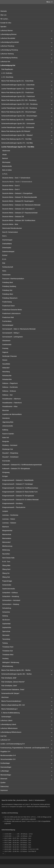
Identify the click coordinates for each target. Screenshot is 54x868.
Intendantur (6, 418)
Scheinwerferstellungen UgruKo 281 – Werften (17, 674)
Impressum (4, 790)
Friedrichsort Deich (8, 306)
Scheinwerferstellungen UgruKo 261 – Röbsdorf (17, 135)
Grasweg (5, 348)
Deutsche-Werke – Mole (10, 224)
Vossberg (5, 659)
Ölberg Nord (6, 569)
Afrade (4, 155)
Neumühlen (6, 554)
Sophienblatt (6, 624)
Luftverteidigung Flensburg (9, 50)
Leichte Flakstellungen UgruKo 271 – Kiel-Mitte (18, 147)
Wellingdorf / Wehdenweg (11, 662)
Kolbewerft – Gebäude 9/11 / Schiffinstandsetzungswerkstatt (22, 465)
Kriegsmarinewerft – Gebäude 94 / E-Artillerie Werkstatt (20, 500)
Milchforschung (7, 546)
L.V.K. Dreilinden (7, 73)
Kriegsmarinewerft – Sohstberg (12, 503)
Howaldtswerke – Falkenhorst (12, 403)
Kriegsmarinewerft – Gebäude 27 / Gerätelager (18, 484)
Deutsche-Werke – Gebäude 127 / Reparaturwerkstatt (20, 213)
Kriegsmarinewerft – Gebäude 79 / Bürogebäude (18, 496)
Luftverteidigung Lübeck (8, 724)
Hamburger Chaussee (10, 356)
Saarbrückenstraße (9, 589)
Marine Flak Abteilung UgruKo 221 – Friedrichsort (17, 93)
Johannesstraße (8, 426)
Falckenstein (6, 275)
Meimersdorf (6, 542)
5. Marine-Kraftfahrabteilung (10, 713)
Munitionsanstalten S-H (8, 755)
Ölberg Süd (6, 577)
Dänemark (4, 779)
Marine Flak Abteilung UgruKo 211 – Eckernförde (17, 81)
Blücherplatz (6, 162)
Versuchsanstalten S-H (8, 759)
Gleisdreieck (6, 341)
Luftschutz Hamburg (7, 54)
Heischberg (6, 372)
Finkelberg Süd (7, 290)
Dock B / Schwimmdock (10, 232)
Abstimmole (6, 151)
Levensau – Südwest (9, 523)
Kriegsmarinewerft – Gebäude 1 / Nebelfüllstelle (18, 480)
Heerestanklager (6, 767)
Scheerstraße (7, 585)
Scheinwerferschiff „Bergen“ (10, 693)
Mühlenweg (6, 550)
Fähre (4, 271)
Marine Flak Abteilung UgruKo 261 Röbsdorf (16, 131)
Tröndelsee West (8, 655)
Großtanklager (5, 763)
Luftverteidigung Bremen (8, 34)
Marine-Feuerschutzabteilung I (11, 701)
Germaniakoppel (8, 325)
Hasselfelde (6, 364)
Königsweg (6, 472)
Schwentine (6, 612)
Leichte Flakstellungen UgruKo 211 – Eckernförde (18, 89)
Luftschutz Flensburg (7, 46)
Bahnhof (5, 158)
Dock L (5, 236)
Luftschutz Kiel (5, 62)
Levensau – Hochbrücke (10, 515)
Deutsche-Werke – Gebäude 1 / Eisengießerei (17, 193)
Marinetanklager (6, 775)
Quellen (3, 783)
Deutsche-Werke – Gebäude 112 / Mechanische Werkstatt (21, 205)
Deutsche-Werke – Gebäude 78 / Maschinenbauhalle (20, 197)
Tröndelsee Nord (8, 647)
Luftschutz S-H (5, 740)
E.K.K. (4, 259)
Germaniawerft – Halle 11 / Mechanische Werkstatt (19, 329)
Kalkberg (5, 430)
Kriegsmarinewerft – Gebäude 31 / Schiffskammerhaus (20, 488)
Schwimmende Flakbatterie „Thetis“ (13, 690)
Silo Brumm (6, 620)
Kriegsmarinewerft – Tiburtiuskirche (14, 507)
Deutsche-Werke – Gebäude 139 (13, 217)
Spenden (3, 27)
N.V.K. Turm (6, 562)
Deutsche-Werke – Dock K (11, 189)
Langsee (5, 511)
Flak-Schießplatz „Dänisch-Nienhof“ (13, 682)
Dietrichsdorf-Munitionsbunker (12, 228)
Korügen (5, 476)
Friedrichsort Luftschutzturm (11, 313)
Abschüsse (5, 697)
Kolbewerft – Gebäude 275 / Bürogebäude (16, 469)
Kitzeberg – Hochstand (10, 445)
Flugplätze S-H (5, 752)
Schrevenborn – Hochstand (11, 600)
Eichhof (5, 255)
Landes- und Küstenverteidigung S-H (13, 744)
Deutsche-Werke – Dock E (11, 186)
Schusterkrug (7, 608)
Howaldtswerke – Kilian (10, 407)
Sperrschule (6, 631)
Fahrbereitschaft (8, 267)
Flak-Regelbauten (7, 69)
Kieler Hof (6, 438)
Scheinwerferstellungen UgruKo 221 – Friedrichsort (18, 96)
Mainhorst (6, 527)
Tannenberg (6, 639)
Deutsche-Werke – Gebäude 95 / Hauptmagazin (18, 201)
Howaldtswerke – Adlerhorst (11, 399)
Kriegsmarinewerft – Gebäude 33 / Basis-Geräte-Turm (20, 492)
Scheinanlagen (6, 717)
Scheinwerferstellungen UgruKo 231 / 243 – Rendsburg (19, 104)
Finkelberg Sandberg (9, 286)
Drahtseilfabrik (7, 244)
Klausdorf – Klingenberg (10, 453)
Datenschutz (5, 786)
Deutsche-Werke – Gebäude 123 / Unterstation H (18, 209)
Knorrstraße (6, 461)
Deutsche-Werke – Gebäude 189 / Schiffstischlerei (19, 220)
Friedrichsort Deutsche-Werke (12, 310)
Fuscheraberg (7, 321)
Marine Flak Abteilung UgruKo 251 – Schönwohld (17, 120)
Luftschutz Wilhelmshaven (9, 728)
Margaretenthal (7, 531)
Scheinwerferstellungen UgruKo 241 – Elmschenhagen (19, 116)
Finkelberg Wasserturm (10, 298)
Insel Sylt (3, 736)
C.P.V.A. (5, 174)
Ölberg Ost (6, 573)
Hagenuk (5, 352)
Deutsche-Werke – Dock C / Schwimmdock (17, 182)
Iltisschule (6, 410)
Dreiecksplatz (7, 248)
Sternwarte (6, 635)
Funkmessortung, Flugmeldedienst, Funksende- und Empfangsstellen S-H (25, 748)
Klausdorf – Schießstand (10, 457)
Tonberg (5, 643)
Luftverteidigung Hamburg (9, 58)
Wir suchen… (5, 19)
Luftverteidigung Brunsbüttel (10, 42)
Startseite (4, 11)
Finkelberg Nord (8, 282)
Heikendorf (6, 368)
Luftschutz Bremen (7, 31)
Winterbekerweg (8, 666)
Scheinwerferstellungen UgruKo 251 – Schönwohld (18, 124)
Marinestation (7, 538)
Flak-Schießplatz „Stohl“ (9, 686)
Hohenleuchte (7, 376)
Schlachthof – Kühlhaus (10, 593)
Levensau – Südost (9, 519)
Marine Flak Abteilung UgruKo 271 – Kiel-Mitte (16, 139)
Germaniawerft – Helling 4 (11, 333)
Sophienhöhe (7, 627)
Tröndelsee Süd (7, 651)
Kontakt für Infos (6, 23)
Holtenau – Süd (7, 395)
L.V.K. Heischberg (7, 77)
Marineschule (7, 534)
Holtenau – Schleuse (9, 391)
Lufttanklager (5, 771)
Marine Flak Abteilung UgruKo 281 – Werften (16, 670)
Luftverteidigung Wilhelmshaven (11, 732)
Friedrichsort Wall (8, 317)
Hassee (5, 360)
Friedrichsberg (7, 302)
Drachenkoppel (7, 240)
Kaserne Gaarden (8, 434)
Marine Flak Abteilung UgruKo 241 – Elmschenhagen (19, 112)
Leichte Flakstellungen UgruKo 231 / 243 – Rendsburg (19, 108)
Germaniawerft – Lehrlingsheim (13, 337)
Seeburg (5, 616)
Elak (4, 263)
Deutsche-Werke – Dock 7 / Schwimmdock (16, 178)
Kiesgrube (6, 441)
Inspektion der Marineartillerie (12, 414)
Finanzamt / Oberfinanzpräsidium (13, 279)
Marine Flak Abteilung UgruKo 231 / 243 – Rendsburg (19, 100)
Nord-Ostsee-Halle (8, 558)
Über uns (3, 15)
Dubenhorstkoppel (8, 252)
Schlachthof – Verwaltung (11, 596)
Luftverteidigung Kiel (8, 65)
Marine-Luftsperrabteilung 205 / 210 (13, 705)
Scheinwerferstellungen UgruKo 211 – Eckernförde (18, 85)
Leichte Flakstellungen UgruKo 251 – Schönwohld (18, 127)
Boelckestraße (7, 166)
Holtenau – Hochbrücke (10, 387)
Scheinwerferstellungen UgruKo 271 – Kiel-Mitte (17, 143)
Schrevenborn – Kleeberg (11, 604)
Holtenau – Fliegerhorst (10, 383)
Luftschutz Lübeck (6, 721)
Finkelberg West (8, 294)
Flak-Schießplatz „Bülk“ (9, 678)
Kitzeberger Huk (8, 449)
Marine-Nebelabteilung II (9, 709)
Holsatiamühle (7, 379)
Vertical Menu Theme (31, 866)
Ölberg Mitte (6, 566)
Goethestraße (7, 345)
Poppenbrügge (7, 581)
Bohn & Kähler (7, 170)
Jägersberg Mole (8, 422)
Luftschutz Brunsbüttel (8, 38)
